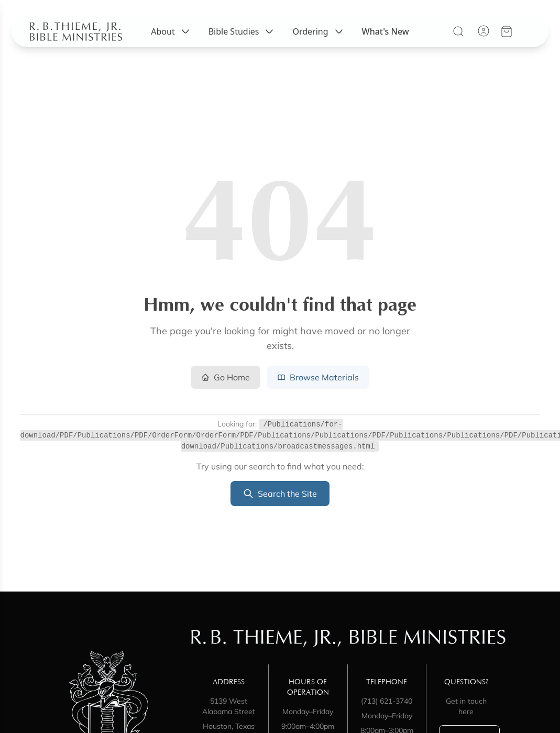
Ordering (319, 39)
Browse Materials (318, 377)
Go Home (226, 377)
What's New (386, 39)
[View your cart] (509, 39)
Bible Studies (242, 39)
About (171, 39)
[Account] (486, 39)
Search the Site (280, 494)
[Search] (461, 39)
